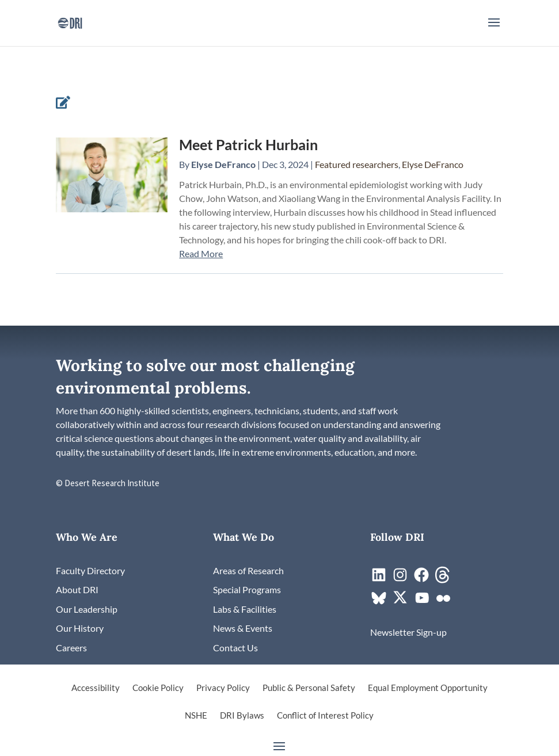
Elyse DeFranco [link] (223, 164)
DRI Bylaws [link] (242, 716)
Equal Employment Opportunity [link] (428, 688)
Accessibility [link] (96, 688)
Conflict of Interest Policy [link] (325, 716)
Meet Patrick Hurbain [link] (248, 144)
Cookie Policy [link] (158, 688)
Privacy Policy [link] (223, 688)
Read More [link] (201, 253)
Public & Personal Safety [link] (309, 688)
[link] (70, 22)
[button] (494, 30)
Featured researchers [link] (357, 164)
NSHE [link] (196, 716)
